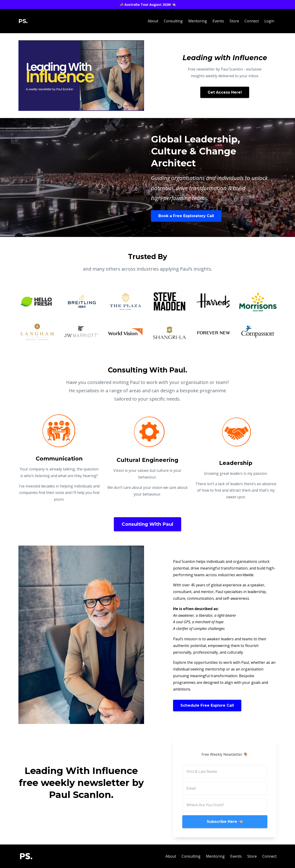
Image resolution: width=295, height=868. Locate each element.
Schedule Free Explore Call (207, 705)
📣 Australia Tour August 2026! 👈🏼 (148, 4)
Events (218, 21)
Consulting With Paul (147, 524)
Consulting (173, 21)
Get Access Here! (225, 92)
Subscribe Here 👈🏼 (225, 822)
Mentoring (198, 21)
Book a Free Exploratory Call (186, 216)
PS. (23, 21)
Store (234, 21)
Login (269, 21)
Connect (252, 21)
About (153, 21)
